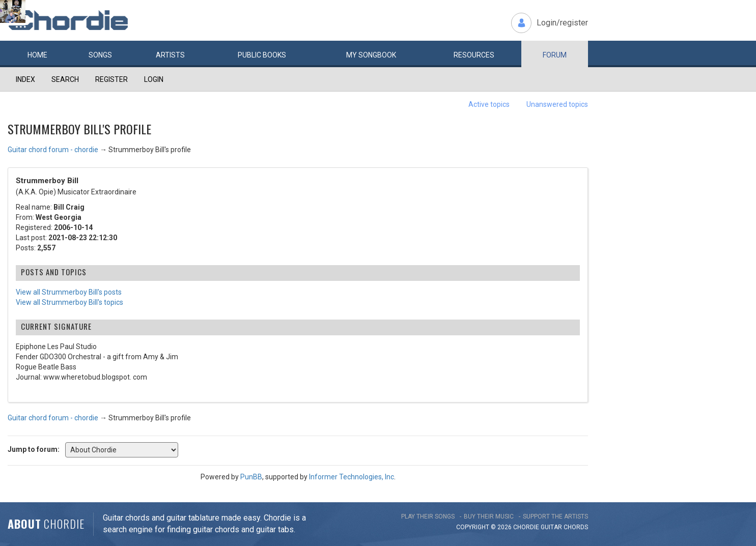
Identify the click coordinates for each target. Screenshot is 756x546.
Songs (100, 55)
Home (37, 55)
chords (576, 527)
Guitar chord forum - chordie (53, 150)
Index (25, 79)
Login (154, 79)
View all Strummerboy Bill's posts (69, 292)
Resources (474, 55)
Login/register (562, 23)
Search (65, 79)
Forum (555, 55)
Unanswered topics (557, 104)
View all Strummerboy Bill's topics (69, 302)
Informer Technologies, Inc (352, 477)
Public (262, 55)
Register (111, 79)
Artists (170, 55)
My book (371, 55)
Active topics (489, 104)
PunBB (251, 477)
